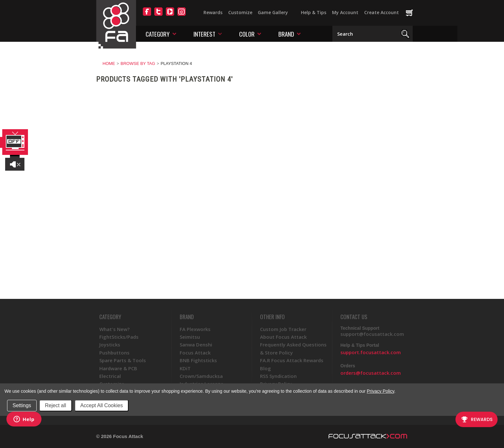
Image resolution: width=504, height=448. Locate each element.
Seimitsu (190, 337)
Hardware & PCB (118, 368)
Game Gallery (273, 12)
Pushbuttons (114, 353)
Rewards (213, 12)
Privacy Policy (380, 391)
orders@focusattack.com (371, 373)
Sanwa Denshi (196, 345)
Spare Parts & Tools (123, 360)
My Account (345, 12)
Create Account (382, 12)
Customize (240, 12)
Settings (22, 405)
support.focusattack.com (371, 352)
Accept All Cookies (102, 405)
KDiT (185, 368)
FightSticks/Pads (119, 337)
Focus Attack (195, 353)
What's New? (114, 329)
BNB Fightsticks (198, 360)
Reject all (56, 405)
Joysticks (110, 345)
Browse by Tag (138, 63)
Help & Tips (314, 12)
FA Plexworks (195, 329)
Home (109, 63)
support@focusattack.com (372, 334)
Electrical (110, 376)
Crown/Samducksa (201, 376)
